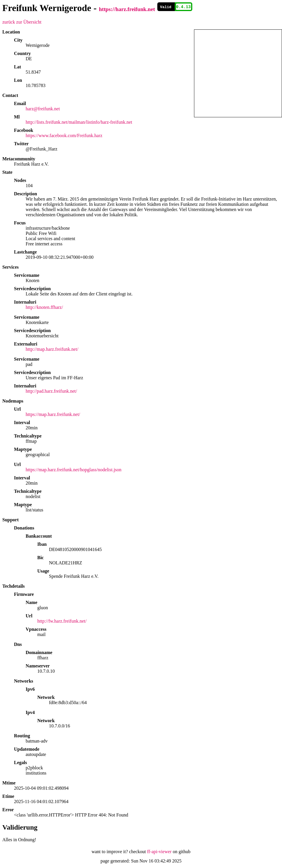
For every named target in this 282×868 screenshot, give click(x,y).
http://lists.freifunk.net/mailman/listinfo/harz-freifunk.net (79, 122)
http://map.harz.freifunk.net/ (52, 349)
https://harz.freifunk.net (127, 9)
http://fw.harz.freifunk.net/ (62, 621)
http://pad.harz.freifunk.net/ (51, 391)
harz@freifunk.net (43, 109)
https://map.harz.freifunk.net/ (53, 414)
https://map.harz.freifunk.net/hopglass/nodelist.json (74, 470)
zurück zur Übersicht (22, 22)
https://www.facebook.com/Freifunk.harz (64, 135)
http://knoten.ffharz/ (44, 307)
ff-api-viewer (159, 852)
